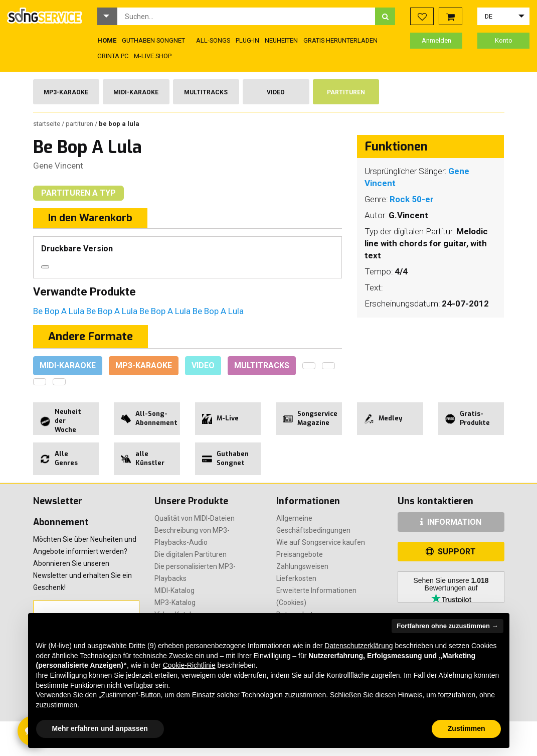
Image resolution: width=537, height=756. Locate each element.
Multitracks (206, 92)
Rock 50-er (412, 199)
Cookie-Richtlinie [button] (189, 665)
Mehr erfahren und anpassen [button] (100, 728)
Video (276, 92)
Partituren (346, 92)
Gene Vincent (58, 166)
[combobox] (246, 16)
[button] (107, 16)
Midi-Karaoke (136, 92)
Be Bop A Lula (60, 311)
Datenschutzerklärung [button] (359, 646)
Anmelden (436, 40)
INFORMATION (451, 522)
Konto (504, 40)
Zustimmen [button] (467, 728)
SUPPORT (451, 552)
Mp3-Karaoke (66, 92)
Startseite (47, 124)
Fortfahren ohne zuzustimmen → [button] (447, 626)
